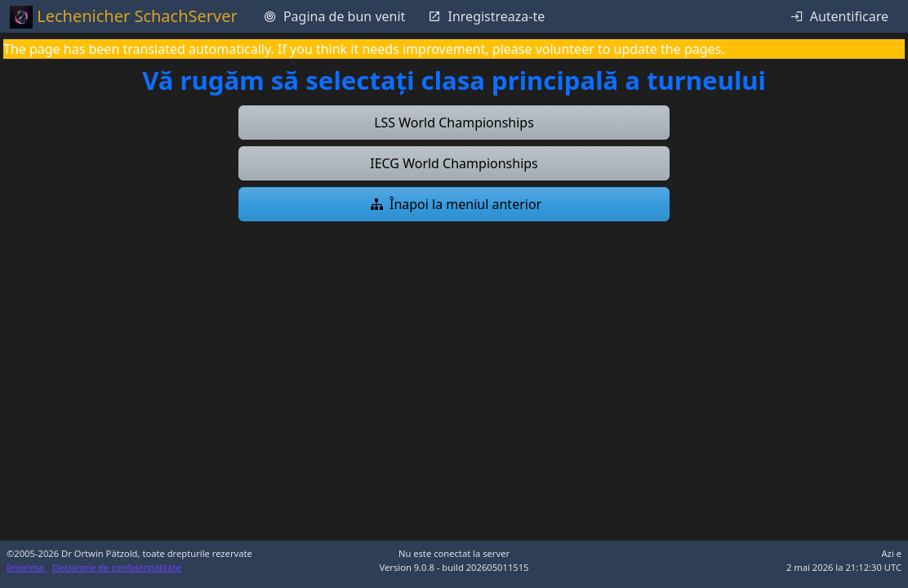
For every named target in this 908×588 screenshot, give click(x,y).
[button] (454, 122)
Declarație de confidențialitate (116, 567)
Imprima (26, 567)
